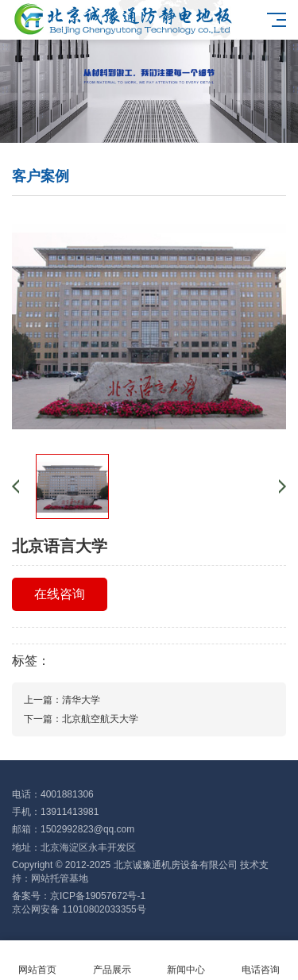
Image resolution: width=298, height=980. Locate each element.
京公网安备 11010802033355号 (79, 909)
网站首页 (37, 961)
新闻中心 (187, 961)
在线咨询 (60, 594)
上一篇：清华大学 (62, 700)
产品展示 (112, 961)
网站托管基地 (60, 878)
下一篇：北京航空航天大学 (81, 719)
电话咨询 (261, 961)
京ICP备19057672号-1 (98, 896)
